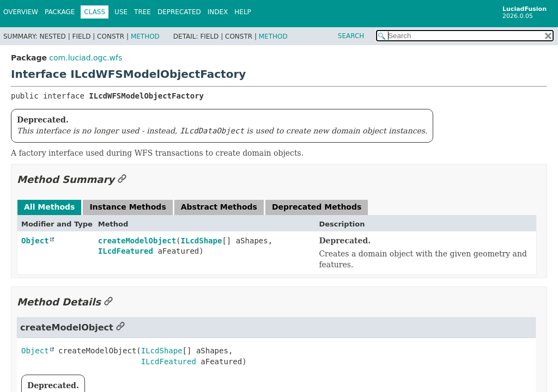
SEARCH (351, 36)
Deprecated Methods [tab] (317, 207)
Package (60, 12)
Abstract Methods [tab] (219, 207)
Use (121, 12)
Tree (142, 12)
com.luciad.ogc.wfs (86, 58)
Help (243, 12)
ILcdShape (202, 241)
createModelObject (137, 241)
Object (35, 241)
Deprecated (179, 12)
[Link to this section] (122, 179)
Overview (21, 12)
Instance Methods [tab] (128, 207)
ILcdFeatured (126, 251)
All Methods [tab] (49, 207)
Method (145, 36)
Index (218, 12)
